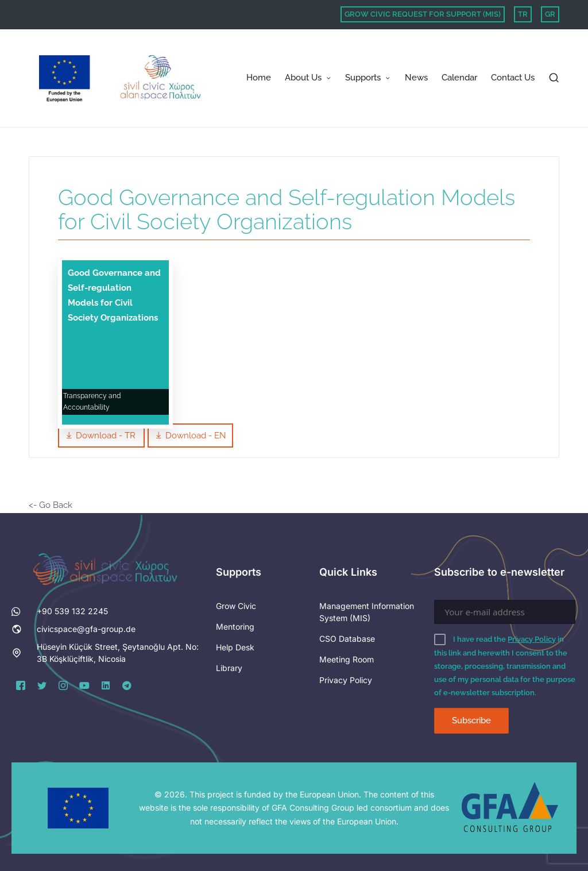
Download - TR (101, 435)
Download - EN (190, 435)
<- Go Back (51, 505)
